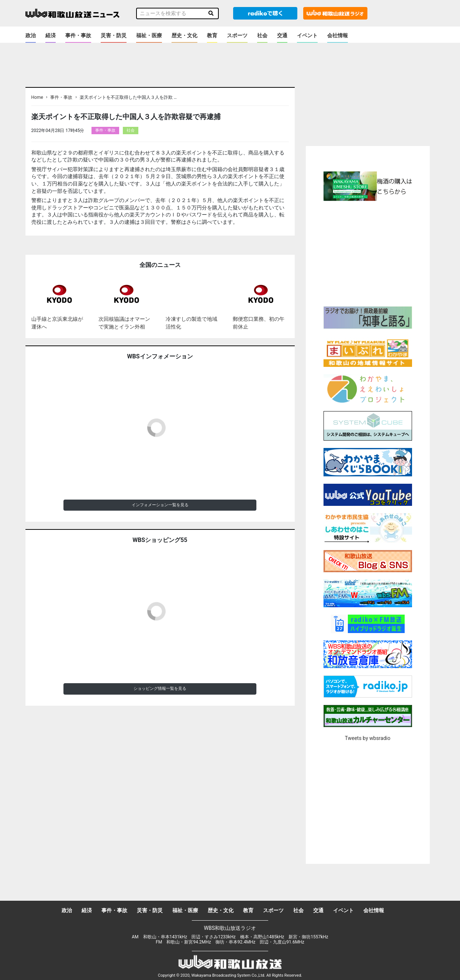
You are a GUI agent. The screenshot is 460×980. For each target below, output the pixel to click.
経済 (51, 35)
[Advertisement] (368, 253)
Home (37, 97)
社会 (262, 35)
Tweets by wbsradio (368, 738)
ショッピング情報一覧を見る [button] (160, 689)
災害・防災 (114, 35)
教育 (212, 35)
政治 (31, 35)
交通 (282, 35)
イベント (307, 35)
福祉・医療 (149, 35)
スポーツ (237, 35)
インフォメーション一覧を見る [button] (160, 505)
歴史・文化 (184, 35)
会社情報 (338, 35)
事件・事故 (78, 35)
